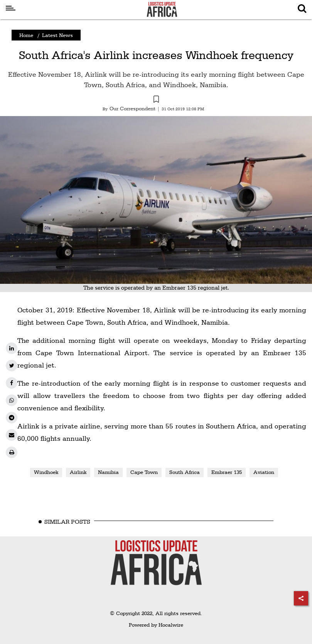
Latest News (57, 35)
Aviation (264, 472)
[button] (156, 100)
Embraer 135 (227, 472)
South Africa (185, 472)
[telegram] (12, 418)
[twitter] (12, 366)
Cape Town (144, 472)
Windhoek (46, 472)
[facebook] (12, 383)
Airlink (78, 472)
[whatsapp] (12, 400)
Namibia (108, 472)
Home (26, 35)
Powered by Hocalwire (156, 625)
